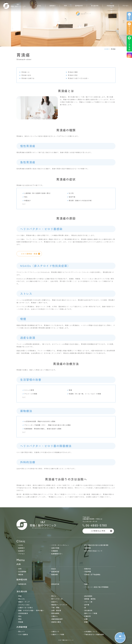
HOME (39, 6)
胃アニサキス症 (57, 599)
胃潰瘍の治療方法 (28, 78)
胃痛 (20, 596)
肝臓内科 (88, 616)
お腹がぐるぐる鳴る (26, 608)
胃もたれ (22, 599)
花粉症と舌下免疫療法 (92, 574)
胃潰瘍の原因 (73, 75)
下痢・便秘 (55, 608)
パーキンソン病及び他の (96, 587)
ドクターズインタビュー (60, 545)
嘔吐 (20, 616)
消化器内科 (88, 610)
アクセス (126, 6)
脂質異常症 (55, 572)
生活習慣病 (22, 572)
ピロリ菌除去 (23, 634)
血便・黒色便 (56, 610)
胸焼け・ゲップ (24, 602)
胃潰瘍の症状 (26, 75)
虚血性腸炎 (88, 596)
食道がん (55, 602)
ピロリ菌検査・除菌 (31, 254)
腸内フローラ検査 (91, 613)
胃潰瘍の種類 (73, 72)
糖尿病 (21, 574)
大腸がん (55, 616)
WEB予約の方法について (93, 551)
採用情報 (88, 548)
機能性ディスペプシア (59, 605)
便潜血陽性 (55, 613)
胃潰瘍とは (25, 72)
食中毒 (87, 605)
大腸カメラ (55, 631)
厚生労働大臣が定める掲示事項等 (96, 545)
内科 (20, 569)
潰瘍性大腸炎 (56, 622)
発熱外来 (88, 569)
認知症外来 (55, 584)
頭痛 (86, 584)
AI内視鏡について (91, 631)
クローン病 (88, 602)
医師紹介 (22, 548)
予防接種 (88, 572)
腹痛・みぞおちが (31, 610)
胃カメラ (22, 631)
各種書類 (55, 551)
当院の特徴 (55, 548)
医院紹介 (22, 551)
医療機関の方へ (57, 554)
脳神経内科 (22, 584)
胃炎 (20, 619)
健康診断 (55, 574)
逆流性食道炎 (23, 613)
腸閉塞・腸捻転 (90, 599)
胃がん (54, 596)
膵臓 (86, 622)
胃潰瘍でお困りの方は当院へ (78, 78)
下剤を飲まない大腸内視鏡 (94, 634)
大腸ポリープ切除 (58, 634)
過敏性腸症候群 (57, 619)
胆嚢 (86, 619)
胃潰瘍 (21, 622)
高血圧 (54, 569)
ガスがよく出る (24, 605)
